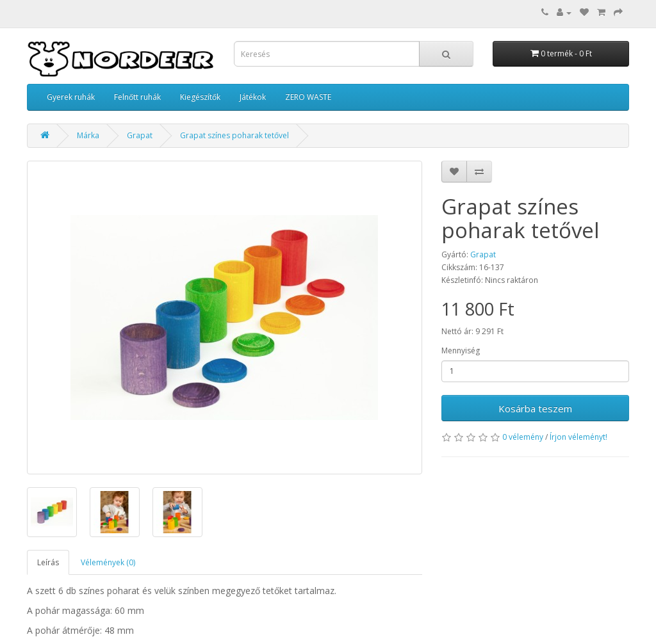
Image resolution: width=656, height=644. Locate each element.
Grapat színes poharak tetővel (234, 135)
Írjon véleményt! (578, 437)
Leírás (48, 562)
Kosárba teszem (535, 408)
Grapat (140, 135)
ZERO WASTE (308, 97)
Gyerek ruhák (71, 97)
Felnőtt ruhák (137, 97)
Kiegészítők (200, 97)
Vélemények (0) (108, 562)
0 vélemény (523, 437)
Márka (88, 135)
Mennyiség (461, 350)
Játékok (253, 97)
